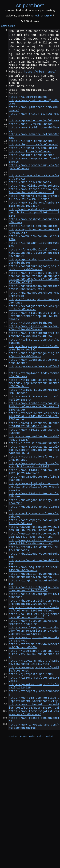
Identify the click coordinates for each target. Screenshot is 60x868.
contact (49, 861)
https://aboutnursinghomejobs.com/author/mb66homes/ (34, 305)
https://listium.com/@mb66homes (34, 514)
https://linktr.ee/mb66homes (31, 154)
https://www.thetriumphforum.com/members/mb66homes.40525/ (34, 384)
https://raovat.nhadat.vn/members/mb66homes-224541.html (34, 775)
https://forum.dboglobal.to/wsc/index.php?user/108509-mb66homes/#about (34, 287)
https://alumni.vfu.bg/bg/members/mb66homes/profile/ (34, 719)
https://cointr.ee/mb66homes (31, 171)
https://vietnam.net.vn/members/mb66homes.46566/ (34, 755)
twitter (32, 861)
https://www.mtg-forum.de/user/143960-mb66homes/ (34, 663)
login (38, 16)
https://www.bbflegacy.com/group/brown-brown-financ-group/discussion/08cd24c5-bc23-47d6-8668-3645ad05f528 (34, 317)
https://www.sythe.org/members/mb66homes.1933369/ (34, 229)
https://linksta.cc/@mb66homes (33, 162)
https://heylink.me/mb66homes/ (33, 158)
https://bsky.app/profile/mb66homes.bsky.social (34, 400)
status (40, 861)
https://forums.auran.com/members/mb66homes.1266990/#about (34, 711)
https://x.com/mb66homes (28, 102)
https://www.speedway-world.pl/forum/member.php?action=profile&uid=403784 (34, 522)
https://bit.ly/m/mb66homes (31, 134)
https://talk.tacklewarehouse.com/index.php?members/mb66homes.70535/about (34, 442)
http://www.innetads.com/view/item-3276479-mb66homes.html (34, 623)
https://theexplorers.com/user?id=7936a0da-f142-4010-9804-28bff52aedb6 (34, 482)
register (48, 16)
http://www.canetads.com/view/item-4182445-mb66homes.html (34, 631)
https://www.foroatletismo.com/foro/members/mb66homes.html (34, 213)
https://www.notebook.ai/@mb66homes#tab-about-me (34, 727)
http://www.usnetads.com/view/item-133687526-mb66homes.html (34, 615)
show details (8, 26)
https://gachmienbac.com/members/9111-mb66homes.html (34, 329)
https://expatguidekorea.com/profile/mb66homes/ (34, 353)
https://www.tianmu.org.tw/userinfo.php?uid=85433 (34, 548)
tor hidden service (17, 861)
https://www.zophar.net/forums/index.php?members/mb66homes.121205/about (34, 470)
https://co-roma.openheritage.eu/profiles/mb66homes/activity (34, 819)
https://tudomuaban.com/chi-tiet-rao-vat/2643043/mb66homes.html (34, 765)
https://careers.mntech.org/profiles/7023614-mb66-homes (34, 221)
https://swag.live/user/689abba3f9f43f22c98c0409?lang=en (34, 492)
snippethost (30, 5)
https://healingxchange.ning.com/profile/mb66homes (34, 408)
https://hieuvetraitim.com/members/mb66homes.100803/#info (34, 703)
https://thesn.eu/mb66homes (31, 370)
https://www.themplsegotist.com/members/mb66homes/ (34, 835)
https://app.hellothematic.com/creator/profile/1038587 (34, 687)
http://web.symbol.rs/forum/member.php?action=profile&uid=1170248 (34, 239)
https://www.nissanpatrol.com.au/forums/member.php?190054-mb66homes (34, 362)
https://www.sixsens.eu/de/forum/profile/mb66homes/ (34, 376)
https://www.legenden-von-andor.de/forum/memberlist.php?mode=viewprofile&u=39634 (34, 737)
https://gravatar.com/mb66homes (34, 130)
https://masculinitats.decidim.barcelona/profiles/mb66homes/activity (34, 566)
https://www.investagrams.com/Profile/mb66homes (34, 851)
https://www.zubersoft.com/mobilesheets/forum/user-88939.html (34, 827)
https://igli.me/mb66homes (30, 167)
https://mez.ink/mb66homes (30, 203)
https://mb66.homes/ (40, 73)
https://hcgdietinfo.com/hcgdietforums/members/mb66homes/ (34, 671)
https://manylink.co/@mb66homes (34, 207)
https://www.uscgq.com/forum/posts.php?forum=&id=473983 (34, 540)
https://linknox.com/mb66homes (33, 255)
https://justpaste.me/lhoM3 (31, 789)
